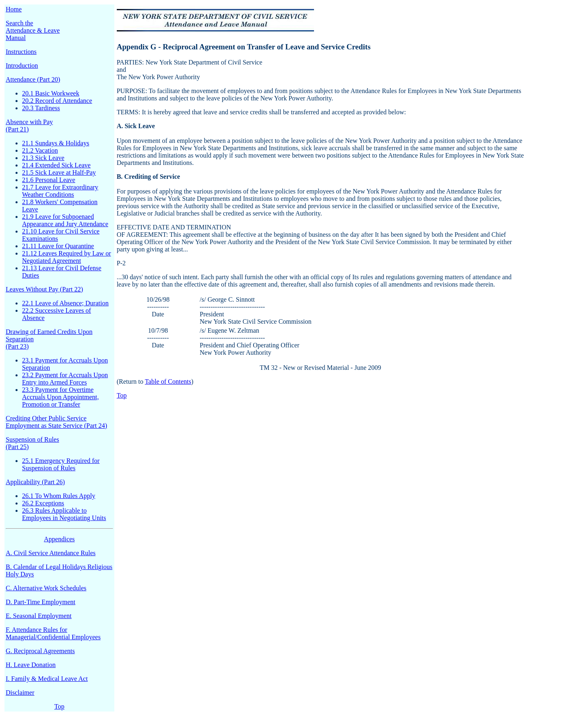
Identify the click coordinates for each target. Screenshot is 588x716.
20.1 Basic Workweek (51, 93)
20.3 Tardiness (41, 108)
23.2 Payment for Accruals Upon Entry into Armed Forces (65, 379)
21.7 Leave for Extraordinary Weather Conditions (60, 191)
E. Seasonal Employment (39, 616)
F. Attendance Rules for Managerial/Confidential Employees (53, 633)
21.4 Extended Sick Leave (56, 165)
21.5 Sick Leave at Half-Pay (59, 172)
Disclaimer (20, 693)
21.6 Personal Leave (49, 180)
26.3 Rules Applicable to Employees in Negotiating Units (64, 514)
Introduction (22, 66)
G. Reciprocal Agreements (40, 651)
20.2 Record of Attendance (57, 101)
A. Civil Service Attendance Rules (51, 553)
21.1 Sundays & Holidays (56, 143)
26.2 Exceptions (43, 503)
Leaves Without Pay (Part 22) (44, 289)
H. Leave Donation (31, 665)
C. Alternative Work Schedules (46, 588)
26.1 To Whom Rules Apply (59, 496)
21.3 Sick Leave (43, 158)
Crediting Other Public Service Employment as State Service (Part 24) (56, 422)
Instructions (21, 52)
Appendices (60, 539)
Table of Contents (168, 381)
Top (59, 706)
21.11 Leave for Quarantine (58, 246)
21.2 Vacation (40, 150)
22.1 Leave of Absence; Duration (65, 303)
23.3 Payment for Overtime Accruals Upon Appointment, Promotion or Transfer (60, 397)
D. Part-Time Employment (41, 602)
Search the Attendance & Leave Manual (33, 30)
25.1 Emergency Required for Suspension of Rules (61, 464)
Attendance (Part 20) (33, 79)
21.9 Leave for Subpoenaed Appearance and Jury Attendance (65, 220)
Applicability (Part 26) (35, 482)
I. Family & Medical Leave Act (47, 679)
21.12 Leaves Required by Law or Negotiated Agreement (67, 257)
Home (14, 9)
